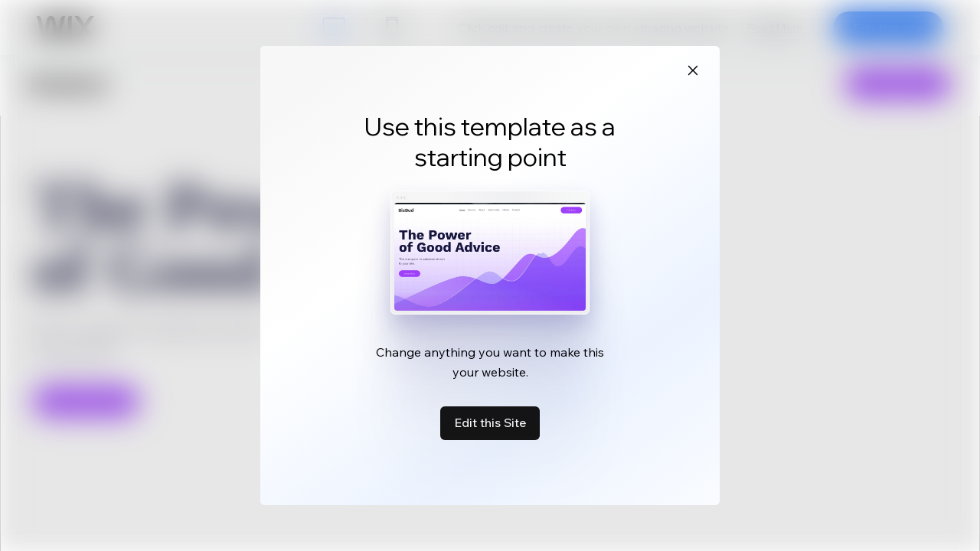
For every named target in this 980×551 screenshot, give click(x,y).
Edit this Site (490, 422)
